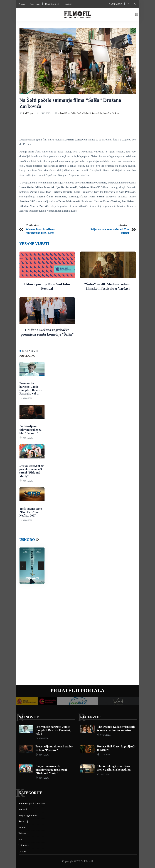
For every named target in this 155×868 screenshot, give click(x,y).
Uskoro (27, 540)
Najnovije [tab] (31, 351)
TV (20, 840)
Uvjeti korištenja (52, 4)
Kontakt (68, 4)
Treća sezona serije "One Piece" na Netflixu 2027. (31, 512)
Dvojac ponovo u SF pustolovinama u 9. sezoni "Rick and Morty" (51, 770)
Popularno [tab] (27, 356)
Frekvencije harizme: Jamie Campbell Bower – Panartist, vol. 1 (53, 730)
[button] (136, 14)
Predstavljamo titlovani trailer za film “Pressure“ (30, 430)
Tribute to (24, 833)
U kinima (24, 845)
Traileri (23, 828)
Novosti (23, 809)
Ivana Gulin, (98, 113)
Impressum (35, 4)
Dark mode (115, 4)
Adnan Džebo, (65, 113)
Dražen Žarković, (84, 113)
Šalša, (74, 113)
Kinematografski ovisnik (32, 804)
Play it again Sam (28, 816)
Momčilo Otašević (111, 113)
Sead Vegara (28, 113)
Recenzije (90, 717)
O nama (22, 4)
